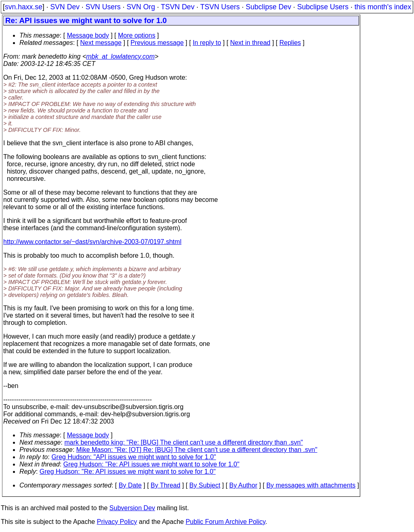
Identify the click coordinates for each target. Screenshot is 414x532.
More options (137, 35)
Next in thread (250, 43)
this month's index (383, 7)
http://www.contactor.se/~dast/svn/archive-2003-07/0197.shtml (92, 242)
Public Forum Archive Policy (225, 522)
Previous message (157, 43)
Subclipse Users (323, 7)
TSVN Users (220, 7)
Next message (101, 43)
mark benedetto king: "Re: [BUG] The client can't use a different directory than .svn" (184, 442)
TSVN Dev (178, 7)
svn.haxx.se (24, 7)
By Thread (166, 485)
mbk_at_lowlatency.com (120, 56)
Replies (290, 43)
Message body (88, 35)
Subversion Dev (132, 508)
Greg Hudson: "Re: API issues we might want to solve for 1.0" (152, 464)
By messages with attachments (311, 485)
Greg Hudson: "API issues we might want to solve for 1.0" (134, 457)
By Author (243, 485)
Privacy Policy (117, 522)
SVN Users (103, 7)
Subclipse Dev (268, 7)
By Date (130, 485)
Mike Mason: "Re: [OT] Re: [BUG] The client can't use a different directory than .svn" (197, 450)
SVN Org (141, 7)
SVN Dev (65, 7)
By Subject (205, 485)
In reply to (207, 43)
